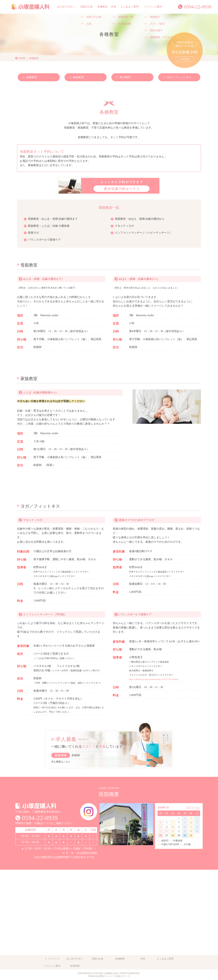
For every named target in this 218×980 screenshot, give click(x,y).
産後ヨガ (33, 233)
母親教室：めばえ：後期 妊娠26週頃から (140, 219)
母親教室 (32, 77)
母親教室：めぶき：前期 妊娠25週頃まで (53, 219)
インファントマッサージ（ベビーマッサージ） (143, 233)
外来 (114, 7)
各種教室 (102, 7)
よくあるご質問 (130, 7)
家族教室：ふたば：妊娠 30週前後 (49, 226)
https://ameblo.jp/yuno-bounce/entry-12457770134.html (154, 679)
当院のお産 (86, 7)
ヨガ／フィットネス (179, 77)
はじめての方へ (66, 7)
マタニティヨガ (124, 226)
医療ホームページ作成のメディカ (114, 976)
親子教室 (125, 77)
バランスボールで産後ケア (44, 240)
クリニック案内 (153, 7)
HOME (22, 58)
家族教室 (78, 77)
